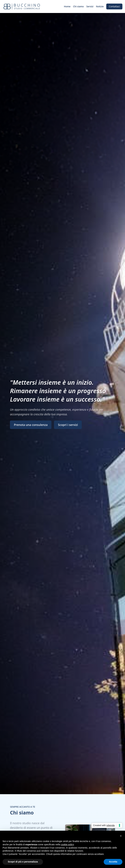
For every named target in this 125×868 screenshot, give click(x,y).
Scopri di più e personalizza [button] (23, 862)
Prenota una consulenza (31, 425)
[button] (121, 836)
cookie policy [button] (67, 844)
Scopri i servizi (68, 425)
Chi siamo (78, 6)
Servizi (90, 6)
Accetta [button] (113, 862)
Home (67, 6)
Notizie (100, 6)
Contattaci (114, 6)
